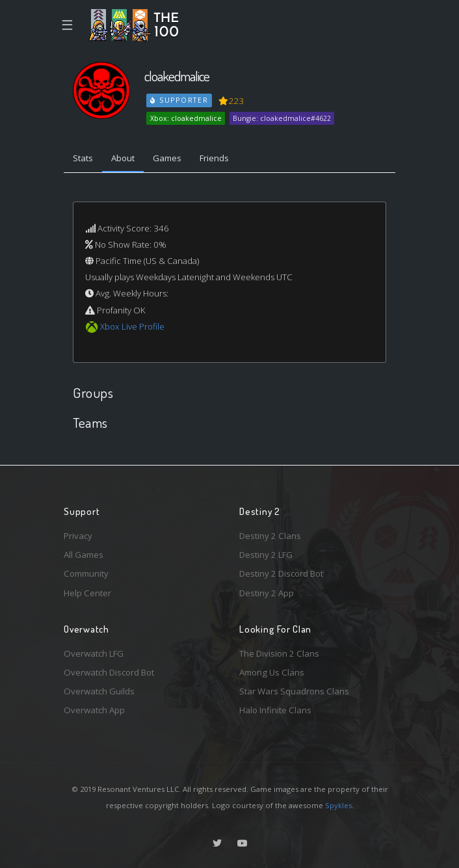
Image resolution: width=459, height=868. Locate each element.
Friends (214, 158)
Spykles (338, 805)
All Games (84, 555)
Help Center (87, 593)
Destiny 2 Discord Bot (281, 573)
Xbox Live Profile (132, 326)
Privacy (78, 536)
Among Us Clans (272, 672)
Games (167, 158)
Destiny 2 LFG (266, 555)
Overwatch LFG (94, 653)
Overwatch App (94, 710)
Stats (83, 158)
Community (86, 573)
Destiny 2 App (267, 593)
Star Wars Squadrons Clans (294, 691)
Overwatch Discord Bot (109, 672)
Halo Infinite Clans (275, 710)
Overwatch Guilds (99, 691)
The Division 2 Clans (279, 653)
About (123, 158)
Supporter (179, 100)
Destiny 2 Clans (270, 536)
